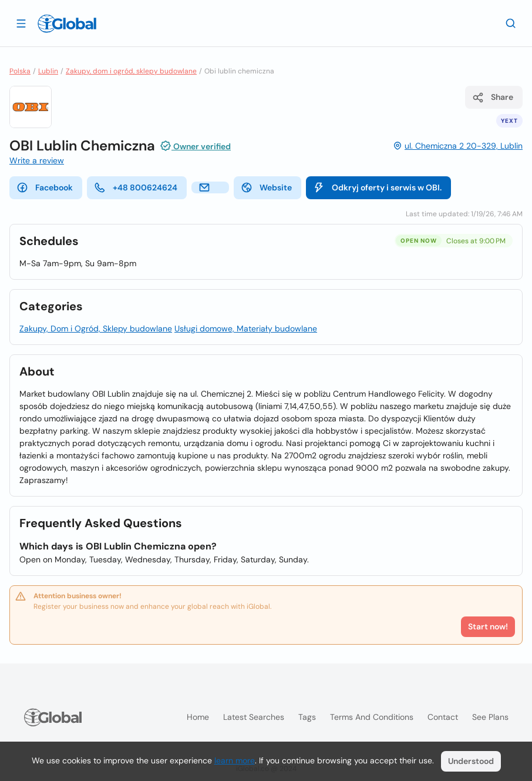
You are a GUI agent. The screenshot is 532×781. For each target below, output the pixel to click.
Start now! (488, 626)
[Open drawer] (21, 23)
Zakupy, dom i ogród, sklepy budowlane (131, 71)
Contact (443, 717)
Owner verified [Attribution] (195, 146)
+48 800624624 (136, 187)
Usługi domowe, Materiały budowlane (246, 329)
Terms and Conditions (372, 717)
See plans (490, 717)
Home (198, 717)
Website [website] (266, 187)
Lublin (48, 71)
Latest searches (254, 717)
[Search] (511, 23)
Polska (20, 71)
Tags (307, 717)
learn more (235, 760)
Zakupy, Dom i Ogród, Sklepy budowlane (96, 329)
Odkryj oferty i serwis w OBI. (377, 187)
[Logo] (67, 24)
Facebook (45, 187)
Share (493, 98)
